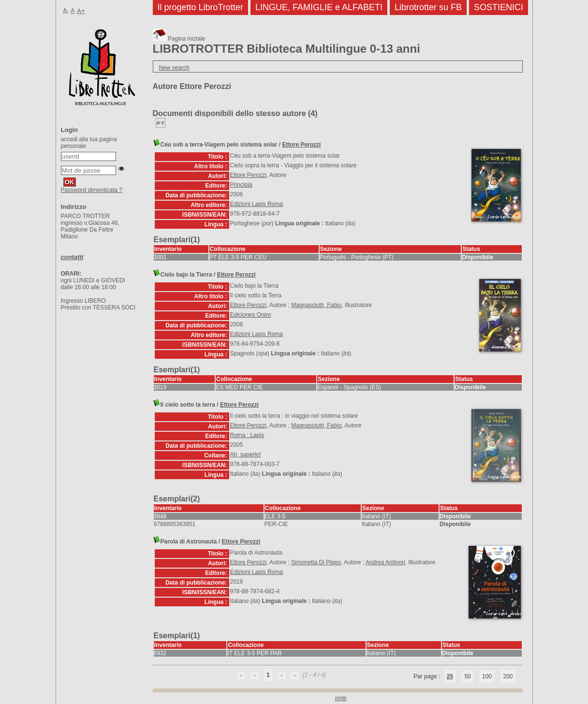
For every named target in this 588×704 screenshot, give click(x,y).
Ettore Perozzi (301, 145)
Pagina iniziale (179, 39)
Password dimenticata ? (92, 190)
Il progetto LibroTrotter (200, 7)
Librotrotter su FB (428, 7)
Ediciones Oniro (251, 315)
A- (66, 10)
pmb (341, 698)
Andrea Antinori (385, 562)
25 (450, 676)
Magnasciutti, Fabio (316, 305)
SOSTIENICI (499, 7)
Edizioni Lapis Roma (257, 204)
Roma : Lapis (247, 435)
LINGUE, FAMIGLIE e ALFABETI (319, 7)
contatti (72, 257)
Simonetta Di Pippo (316, 562)
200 (508, 676)
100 (487, 676)
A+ (81, 11)
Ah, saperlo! (246, 455)
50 (467, 676)
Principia (241, 185)
